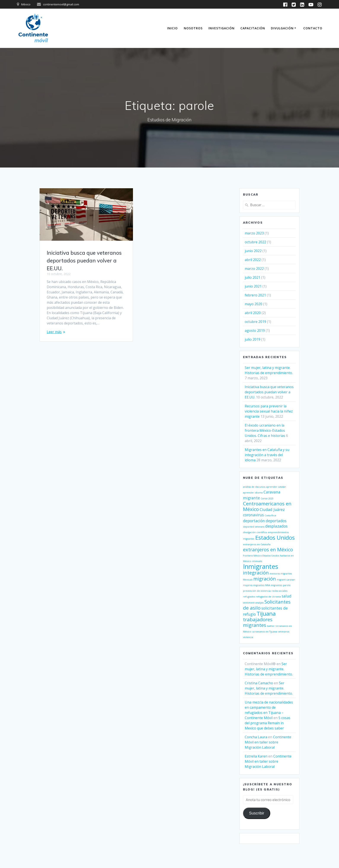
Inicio (172, 28)
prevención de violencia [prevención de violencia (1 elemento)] (257, 591)
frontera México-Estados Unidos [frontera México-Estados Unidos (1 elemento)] (261, 556)
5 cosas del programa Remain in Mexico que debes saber (268, 723)
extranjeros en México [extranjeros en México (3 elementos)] (268, 549)
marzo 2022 (254, 269)
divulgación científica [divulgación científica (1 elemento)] (255, 532)
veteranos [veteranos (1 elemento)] (284, 632)
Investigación (221, 28)
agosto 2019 (255, 330)
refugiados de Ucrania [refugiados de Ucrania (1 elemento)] (268, 597)
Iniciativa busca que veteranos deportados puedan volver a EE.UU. (84, 261)
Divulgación (282, 28)
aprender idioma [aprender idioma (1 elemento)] (253, 493)
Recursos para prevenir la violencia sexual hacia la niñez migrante (269, 411)
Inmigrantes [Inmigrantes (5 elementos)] (261, 566)
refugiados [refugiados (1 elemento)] (249, 597)
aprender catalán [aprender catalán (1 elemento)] (276, 487)
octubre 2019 (255, 322)
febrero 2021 (255, 295)
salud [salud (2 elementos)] (287, 596)
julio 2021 (253, 277)
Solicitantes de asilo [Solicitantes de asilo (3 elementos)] (267, 605)
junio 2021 (253, 286)
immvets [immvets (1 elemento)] (257, 561)
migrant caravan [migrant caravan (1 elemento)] (286, 580)
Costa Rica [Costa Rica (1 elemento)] (270, 515)
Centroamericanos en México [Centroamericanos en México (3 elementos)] (267, 506)
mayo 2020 (253, 304)
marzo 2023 (254, 233)
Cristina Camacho (259, 683)
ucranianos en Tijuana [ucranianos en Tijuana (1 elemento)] (265, 632)
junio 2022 (253, 251)
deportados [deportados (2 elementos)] (276, 521)
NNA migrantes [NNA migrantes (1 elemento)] (274, 585)
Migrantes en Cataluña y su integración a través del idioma (267, 455)
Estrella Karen (256, 756)
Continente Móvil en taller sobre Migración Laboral (268, 742)
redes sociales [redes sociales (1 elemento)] (279, 591)
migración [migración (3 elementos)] (265, 579)
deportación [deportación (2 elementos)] (254, 521)
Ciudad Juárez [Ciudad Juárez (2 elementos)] (272, 509)
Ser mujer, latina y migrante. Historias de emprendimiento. (269, 669)
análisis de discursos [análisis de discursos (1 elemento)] (254, 487)
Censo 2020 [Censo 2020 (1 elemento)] (267, 498)
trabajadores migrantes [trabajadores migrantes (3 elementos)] (258, 622)
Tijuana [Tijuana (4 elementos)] (266, 613)
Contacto (313, 28)
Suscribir (257, 813)
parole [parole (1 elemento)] (287, 585)
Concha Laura (256, 737)
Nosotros (193, 28)
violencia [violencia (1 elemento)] (248, 637)
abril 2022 (253, 260)
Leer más (54, 332)
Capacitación (253, 28)
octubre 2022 (255, 242)
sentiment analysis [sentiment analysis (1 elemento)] (253, 603)
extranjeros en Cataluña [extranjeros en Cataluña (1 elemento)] (257, 544)
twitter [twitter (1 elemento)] (271, 626)
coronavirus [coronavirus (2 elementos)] (253, 515)
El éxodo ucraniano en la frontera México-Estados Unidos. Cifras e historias (265, 430)
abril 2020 (253, 313)
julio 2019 (253, 339)
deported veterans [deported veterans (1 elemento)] (254, 527)
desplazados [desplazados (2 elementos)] (276, 526)
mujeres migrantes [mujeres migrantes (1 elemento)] (254, 585)
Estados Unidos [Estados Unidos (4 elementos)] (275, 538)
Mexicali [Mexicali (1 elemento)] (248, 580)
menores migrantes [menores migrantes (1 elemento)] (281, 574)
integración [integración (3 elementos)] (256, 573)
